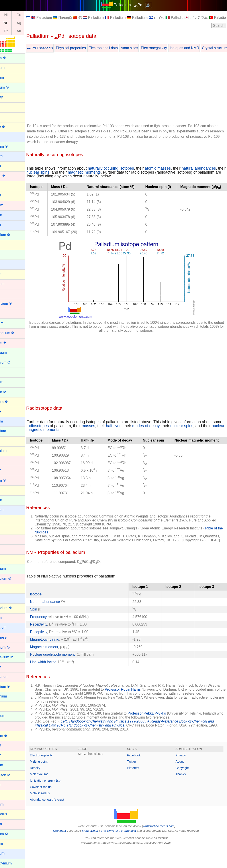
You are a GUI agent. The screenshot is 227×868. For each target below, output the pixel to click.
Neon (7, 706)
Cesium (9, 264)
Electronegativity (169, 48)
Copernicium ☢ (15, 303)
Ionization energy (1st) (60, 800)
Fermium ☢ (12, 392)
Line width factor (58, 674)
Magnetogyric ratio (60, 651)
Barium (9, 136)
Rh (8, 23)
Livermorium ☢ (15, 608)
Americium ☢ (14, 87)
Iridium (8, 539)
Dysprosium (12, 352)
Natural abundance (61, 614)
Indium (8, 519)
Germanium (12, 451)
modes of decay (171, 434)
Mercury (10, 667)
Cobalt (8, 294)
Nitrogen (10, 755)
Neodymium (13, 696)
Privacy (184, 775)
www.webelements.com (166, 846)
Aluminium (11, 68)
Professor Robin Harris (151, 701)
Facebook (141, 775)
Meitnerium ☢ (14, 647)
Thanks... (186, 794)
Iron (6, 549)
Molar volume (54, 794)
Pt (21, 31)
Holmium (10, 500)
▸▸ (43, 16)
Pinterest (141, 788)
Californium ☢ (14, 235)
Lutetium (10, 618)
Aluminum (11, 77)
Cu (34, 15)
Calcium (10, 225)
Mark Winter (98, 851)
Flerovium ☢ (13, 402)
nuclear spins (85, 172)
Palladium (11, 804)
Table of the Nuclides (66, 540)
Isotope (51, 606)
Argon (8, 107)
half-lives (139, 434)
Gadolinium (12, 431)
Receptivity (54, 636)
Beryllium (10, 156)
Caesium (10, 215)
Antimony (11, 97)
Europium (11, 382)
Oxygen (9, 794)
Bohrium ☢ (12, 176)
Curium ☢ (11, 323)
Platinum (10, 824)
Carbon (9, 244)
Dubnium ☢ (12, 343)
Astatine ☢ (12, 127)
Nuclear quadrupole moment (67, 666)
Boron (8, 185)
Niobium (10, 745)
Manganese (12, 637)
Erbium (9, 372)
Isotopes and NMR (200, 48)
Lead (7, 588)
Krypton (9, 559)
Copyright (186, 788)
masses (114, 434)
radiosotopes (63, 434)
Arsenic (9, 117)
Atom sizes (144, 48)
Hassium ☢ (12, 480)
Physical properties (86, 48)
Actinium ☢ (12, 58)
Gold (7, 460)
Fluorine (10, 411)
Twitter (139, 781)
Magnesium (12, 627)
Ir (8, 31)
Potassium (11, 853)
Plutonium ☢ (13, 834)
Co (8, 15)
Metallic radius (55, 813)
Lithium (9, 598)
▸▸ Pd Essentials (55, 48)
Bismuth (10, 166)
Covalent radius (56, 807)
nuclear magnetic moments (73, 438)
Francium (11, 421)
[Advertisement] (134, 89)
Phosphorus (13, 814)
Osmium (10, 785)
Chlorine (10, 274)
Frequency (53, 629)
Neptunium (12, 716)
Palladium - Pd (136, 5)
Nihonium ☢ (13, 736)
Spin (49, 621)
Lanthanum (12, 569)
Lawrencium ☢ (15, 578)
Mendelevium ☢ (16, 657)
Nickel (8, 726)
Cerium (9, 254)
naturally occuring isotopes (126, 168)
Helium (9, 490)
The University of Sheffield (126, 851)
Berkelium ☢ (13, 146)
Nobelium (11, 765)
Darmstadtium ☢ (16, 333)
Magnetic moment (59, 659)
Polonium (11, 844)
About (183, 781)
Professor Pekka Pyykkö (162, 729)
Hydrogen (11, 510)
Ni (21, 15)
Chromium (11, 284)
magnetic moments (132, 172)
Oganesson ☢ (14, 775)
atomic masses (173, 168)
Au (34, 31)
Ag (34, 23)
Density (50, 788)
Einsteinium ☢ (14, 362)
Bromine (10, 195)
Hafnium (10, 470)
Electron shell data (118, 48)
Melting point (54, 781)
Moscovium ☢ (14, 687)
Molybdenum (13, 677)
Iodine (8, 529)
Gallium (9, 441)
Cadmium (11, 205)
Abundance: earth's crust (62, 820)
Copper (9, 313)
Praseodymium (15, 863)
